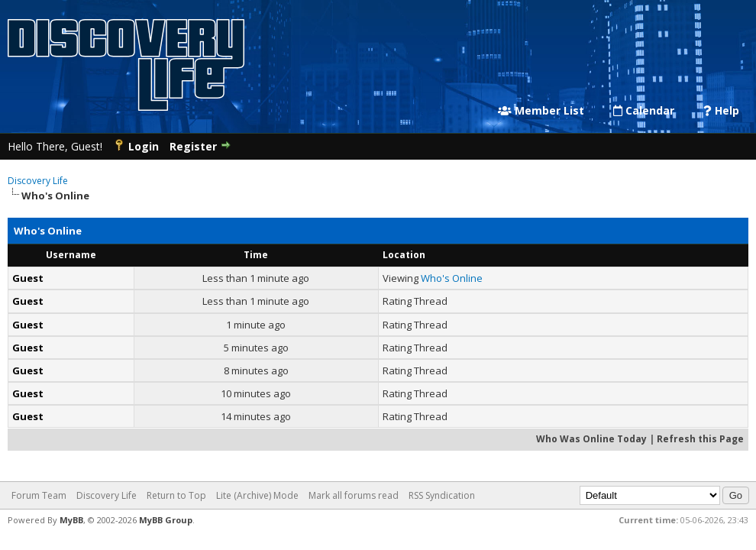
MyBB (71, 520)
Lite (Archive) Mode (257, 495)
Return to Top (176, 495)
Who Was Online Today (591, 439)
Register (193, 146)
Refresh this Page (700, 439)
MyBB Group (166, 520)
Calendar (644, 111)
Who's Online (452, 278)
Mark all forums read (354, 495)
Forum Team (39, 495)
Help (721, 111)
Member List (541, 111)
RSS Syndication (442, 495)
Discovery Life (38, 181)
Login (144, 146)
